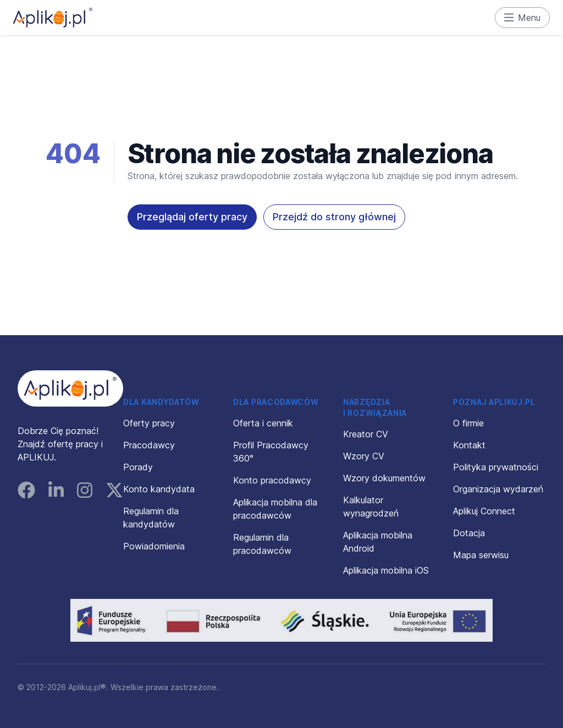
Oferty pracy (149, 423)
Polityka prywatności (496, 467)
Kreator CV (366, 434)
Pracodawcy (149, 445)
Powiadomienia (154, 546)
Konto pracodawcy (272, 480)
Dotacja (469, 533)
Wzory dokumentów (384, 478)
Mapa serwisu (481, 555)
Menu (523, 18)
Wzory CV (364, 456)
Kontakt (469, 445)
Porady (138, 467)
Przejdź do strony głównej (334, 217)
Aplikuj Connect (484, 511)
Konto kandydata (159, 489)
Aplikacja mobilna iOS (386, 570)
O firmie (468, 423)
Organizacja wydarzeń (498, 489)
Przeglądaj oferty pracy (192, 217)
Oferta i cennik (263, 423)
